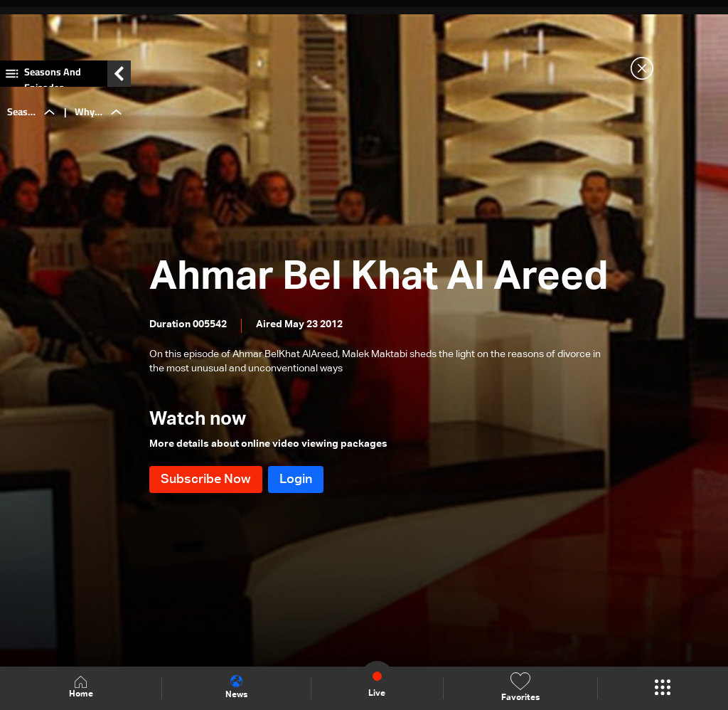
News (236, 687)
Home (81, 688)
